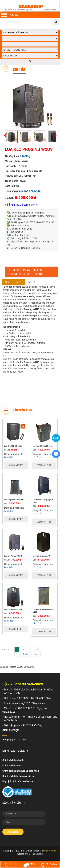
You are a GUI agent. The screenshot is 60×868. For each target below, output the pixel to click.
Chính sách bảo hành (13, 760)
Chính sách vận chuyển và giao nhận (21, 771)
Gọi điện (11, 864)
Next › (26, 654)
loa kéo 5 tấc (32, 191)
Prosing (25, 156)
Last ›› (36, 654)
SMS (29, 864)
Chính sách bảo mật (12, 766)
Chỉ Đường (48, 864)
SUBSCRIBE (13, 832)
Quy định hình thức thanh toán (18, 781)
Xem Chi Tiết (16, 465)
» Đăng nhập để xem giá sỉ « (21, 205)
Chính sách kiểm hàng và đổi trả (18, 776)
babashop (17, 369)
